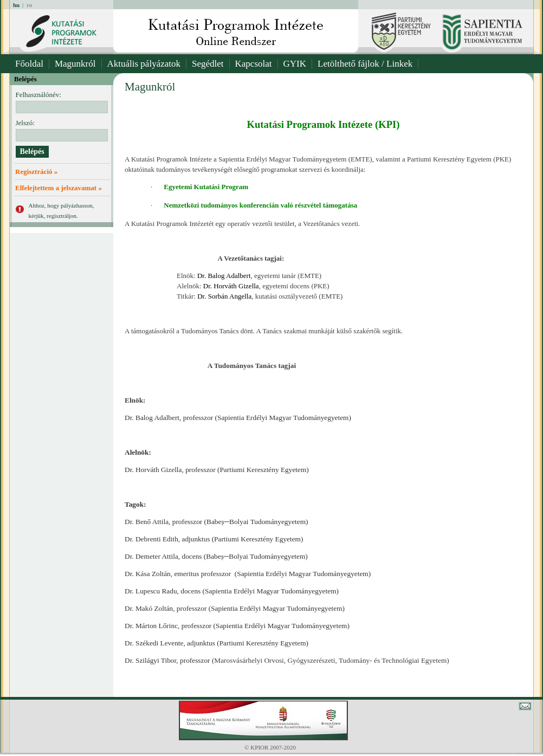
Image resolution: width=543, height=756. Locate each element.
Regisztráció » (36, 172)
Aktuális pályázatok (144, 64)
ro (29, 5)
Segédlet (208, 64)
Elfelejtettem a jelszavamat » (59, 188)
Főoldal (29, 64)
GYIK (295, 64)
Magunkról (75, 64)
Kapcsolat (254, 64)
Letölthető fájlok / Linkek (365, 64)
